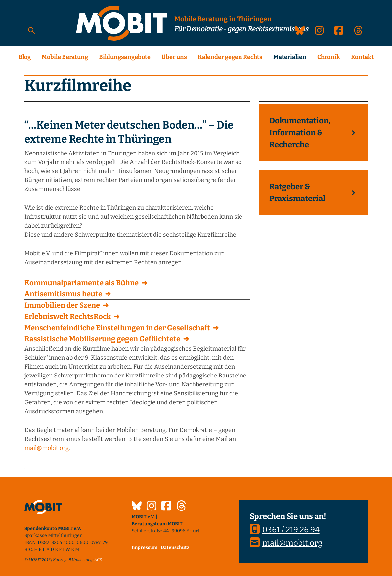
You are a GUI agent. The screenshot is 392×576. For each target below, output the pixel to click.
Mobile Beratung (65, 57)
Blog (25, 57)
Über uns (174, 57)
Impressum (145, 547)
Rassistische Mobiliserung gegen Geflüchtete (102, 339)
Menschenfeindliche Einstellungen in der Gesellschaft (117, 328)
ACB (98, 560)
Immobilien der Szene (62, 305)
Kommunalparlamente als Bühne (82, 283)
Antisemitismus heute (63, 294)
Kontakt (362, 57)
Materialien (290, 57)
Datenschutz (175, 547)
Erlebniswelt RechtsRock (68, 316)
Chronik (329, 57)
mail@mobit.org (47, 448)
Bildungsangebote (125, 57)
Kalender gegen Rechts (230, 57)
